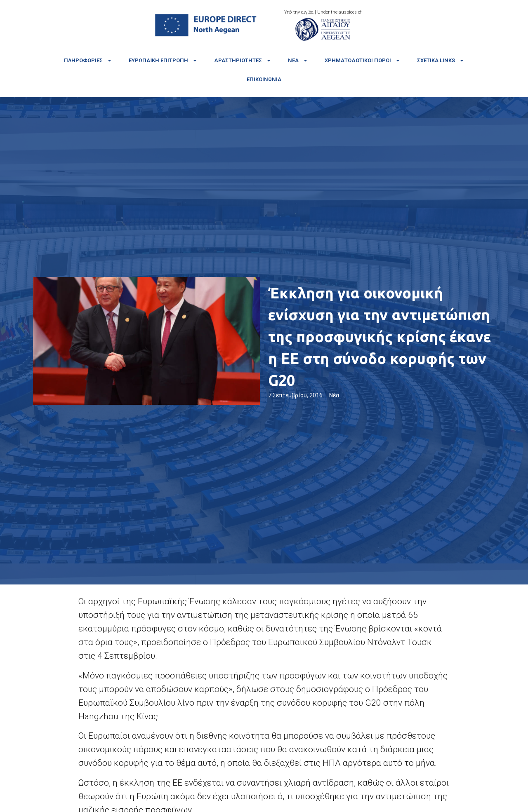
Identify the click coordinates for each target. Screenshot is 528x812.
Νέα (298, 60)
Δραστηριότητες (243, 60)
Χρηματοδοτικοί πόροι (363, 60)
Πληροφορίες (88, 60)
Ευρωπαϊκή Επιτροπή (163, 60)
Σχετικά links (441, 60)
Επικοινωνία (264, 79)
